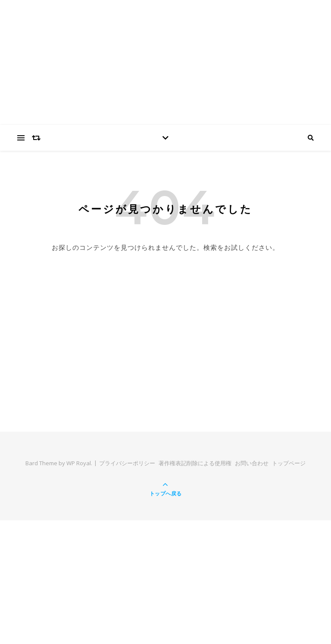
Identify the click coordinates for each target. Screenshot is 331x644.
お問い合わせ (252, 463)
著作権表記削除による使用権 (195, 463)
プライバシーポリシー (127, 463)
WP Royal (79, 463)
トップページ (289, 463)
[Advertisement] (165, 320)
